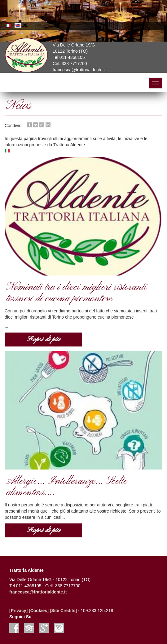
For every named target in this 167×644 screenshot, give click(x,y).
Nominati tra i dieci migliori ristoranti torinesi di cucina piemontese (76, 293)
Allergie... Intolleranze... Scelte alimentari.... (67, 487)
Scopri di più (43, 339)
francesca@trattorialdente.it (38, 592)
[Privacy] (18, 611)
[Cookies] (39, 611)
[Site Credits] (63, 611)
